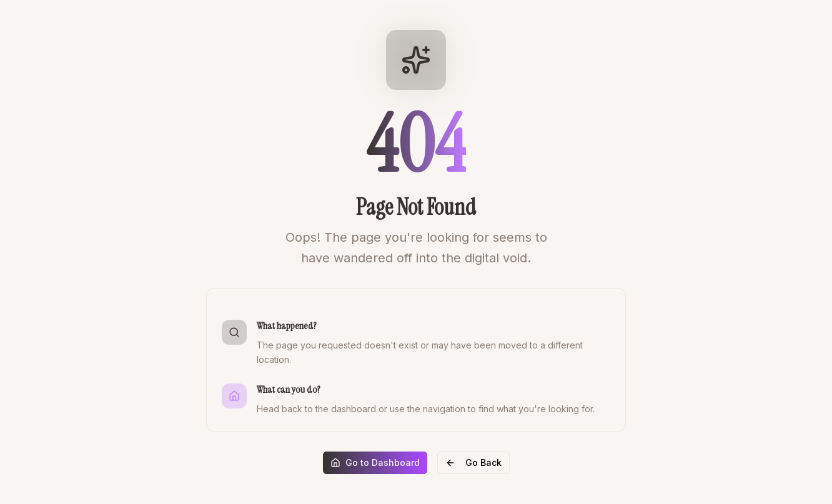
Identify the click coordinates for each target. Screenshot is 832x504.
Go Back (473, 462)
